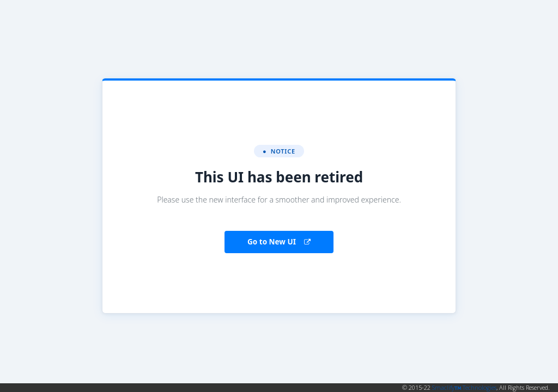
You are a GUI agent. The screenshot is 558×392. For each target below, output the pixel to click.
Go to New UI (279, 242)
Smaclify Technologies (464, 387)
